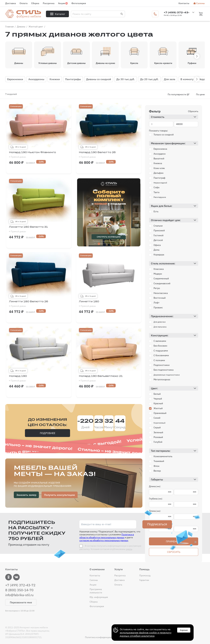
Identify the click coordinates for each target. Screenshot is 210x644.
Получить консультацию (60, 495)
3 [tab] (109, 244)
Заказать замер (26, 495)
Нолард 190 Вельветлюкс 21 (109, 378)
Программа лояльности (96, 591)
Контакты (184, 3)
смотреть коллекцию (109, 237)
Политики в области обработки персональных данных (107, 536)
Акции (62, 3)
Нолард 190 (39, 378)
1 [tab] (99, 244)
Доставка (11, 3)
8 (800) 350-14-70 (19, 590)
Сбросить (193, 111)
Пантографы (73, 79)
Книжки (55, 79)
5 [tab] (119, 244)
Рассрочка (49, 3)
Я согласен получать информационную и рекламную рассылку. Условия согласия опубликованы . (110, 547)
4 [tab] (114, 244)
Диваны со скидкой (99, 79)
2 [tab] (104, 244)
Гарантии (144, 580)
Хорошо (184, 630)
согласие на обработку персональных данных (104, 540)
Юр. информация (99, 597)
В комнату (187, 79)
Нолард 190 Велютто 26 (109, 155)
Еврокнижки (15, 79)
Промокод (145, 575)
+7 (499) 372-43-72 (20, 585)
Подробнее (48, 433)
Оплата (24, 3)
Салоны (200, 3)
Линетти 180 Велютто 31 (39, 229)
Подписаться (157, 524)
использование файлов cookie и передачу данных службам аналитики (146, 634)
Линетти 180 (109, 304)
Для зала (170, 79)
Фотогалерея (79, 3)
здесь (129, 549)
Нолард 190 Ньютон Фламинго (39, 155)
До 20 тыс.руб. (149, 79)
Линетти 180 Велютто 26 (39, 304)
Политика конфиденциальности (102, 637)
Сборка (35, 3)
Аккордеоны (36, 79)
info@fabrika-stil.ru (19, 595)
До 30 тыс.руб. (126, 79)
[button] (197, 56)
